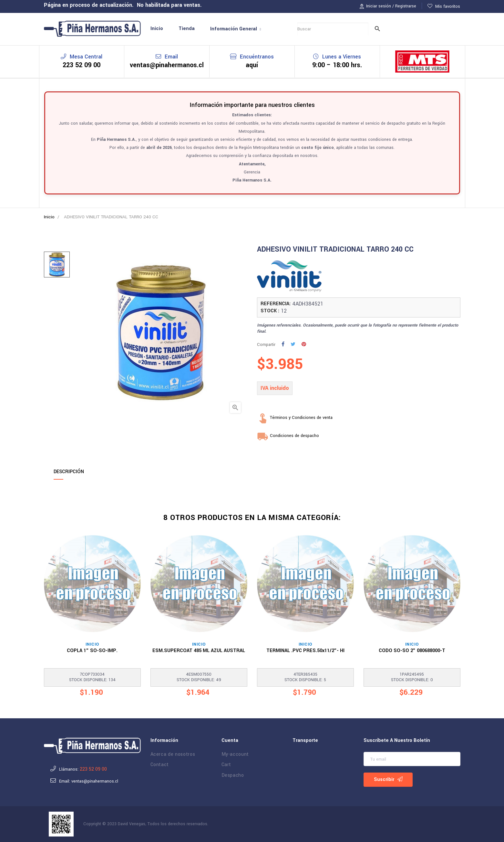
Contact (160, 765)
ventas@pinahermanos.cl (167, 65)
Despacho (233, 775)
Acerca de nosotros (173, 754)
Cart (226, 765)
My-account (235, 754)
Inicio (92, 644)
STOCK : (270, 311)
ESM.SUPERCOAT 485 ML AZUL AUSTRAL (199, 651)
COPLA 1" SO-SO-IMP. (92, 651)
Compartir (290, 345)
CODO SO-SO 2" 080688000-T (412, 651)
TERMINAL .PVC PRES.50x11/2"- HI (305, 651)
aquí (252, 65)
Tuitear (299, 345)
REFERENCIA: (276, 304)
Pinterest (310, 345)
